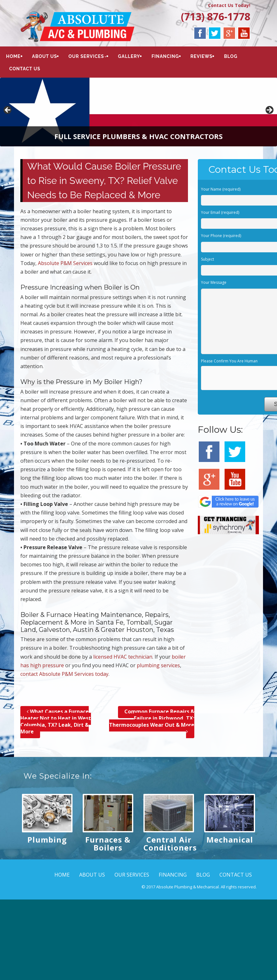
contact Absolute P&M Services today (64, 674)
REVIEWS (202, 56)
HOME (13, 56)
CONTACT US (25, 69)
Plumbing (47, 840)
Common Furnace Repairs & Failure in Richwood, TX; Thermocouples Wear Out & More (152, 721)
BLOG (231, 56)
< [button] (8, 110)
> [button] (269, 110)
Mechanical (230, 840)
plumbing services (158, 665)
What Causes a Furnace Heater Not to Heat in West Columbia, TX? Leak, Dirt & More (56, 721)
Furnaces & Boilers (108, 843)
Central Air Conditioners (170, 843)
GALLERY (129, 56)
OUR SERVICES (86, 56)
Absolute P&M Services (65, 263)
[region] (138, 112)
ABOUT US (45, 56)
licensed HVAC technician (123, 657)
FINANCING (165, 56)
